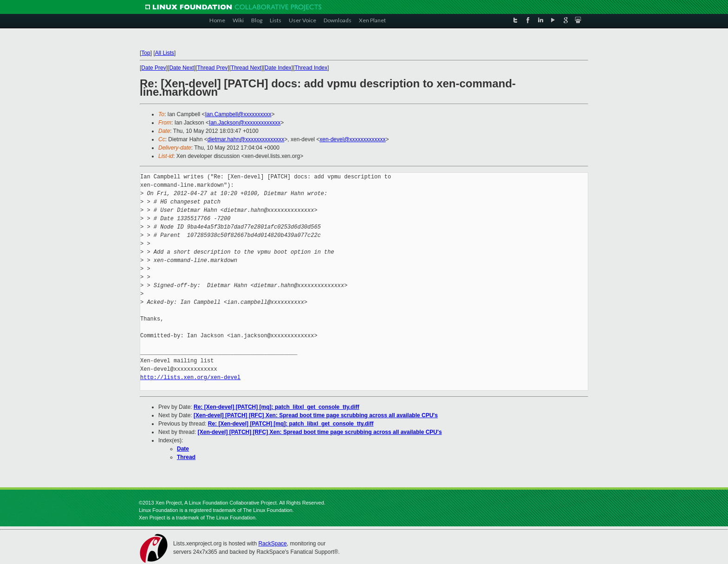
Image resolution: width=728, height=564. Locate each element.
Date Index (278, 68)
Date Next (181, 68)
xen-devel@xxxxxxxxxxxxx (352, 139)
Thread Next (246, 68)
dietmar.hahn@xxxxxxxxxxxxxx (246, 139)
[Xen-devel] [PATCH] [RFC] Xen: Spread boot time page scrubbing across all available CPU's (316, 415)
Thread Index (311, 68)
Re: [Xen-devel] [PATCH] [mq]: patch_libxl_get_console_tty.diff (276, 407)
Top (146, 53)
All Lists (165, 53)
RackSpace (272, 544)
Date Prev (153, 68)
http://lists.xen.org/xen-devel (190, 377)
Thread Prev (212, 68)
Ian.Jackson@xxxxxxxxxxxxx (245, 123)
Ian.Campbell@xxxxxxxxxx (238, 114)
